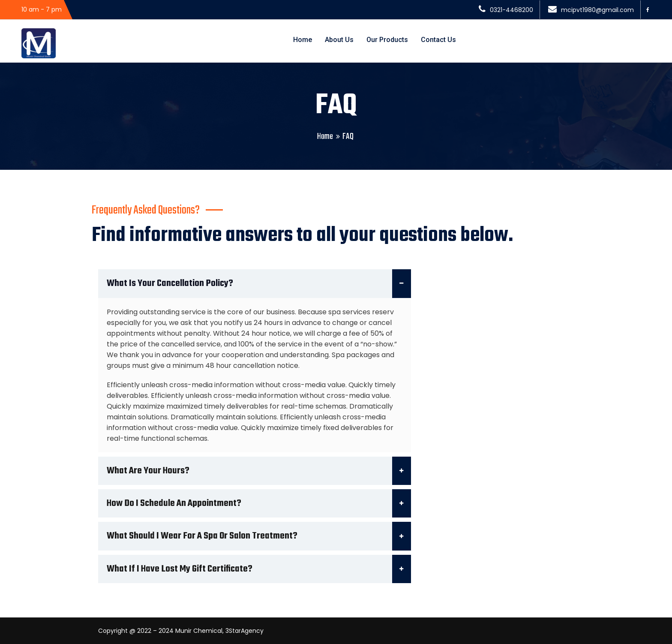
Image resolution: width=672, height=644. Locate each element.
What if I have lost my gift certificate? (259, 569)
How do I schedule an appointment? (259, 503)
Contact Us (438, 40)
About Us (339, 40)
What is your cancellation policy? (259, 283)
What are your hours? (259, 471)
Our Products (387, 40)
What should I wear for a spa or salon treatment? (259, 536)
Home (303, 40)
